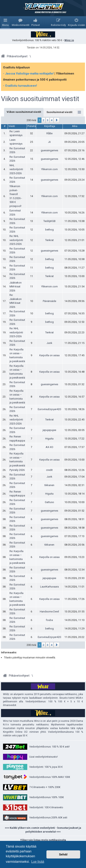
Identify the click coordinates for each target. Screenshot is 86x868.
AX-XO (49, 447)
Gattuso (49, 502)
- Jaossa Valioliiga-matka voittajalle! (28, 74)
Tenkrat (49, 240)
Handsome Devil (49, 612)
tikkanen (49, 485)
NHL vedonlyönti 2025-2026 (16, 169)
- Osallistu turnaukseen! (20, 86)
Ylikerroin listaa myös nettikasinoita (43, 840)
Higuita (49, 439)
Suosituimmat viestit (59, 112)
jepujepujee (49, 430)
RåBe (49, 133)
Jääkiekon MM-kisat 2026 (16, 287)
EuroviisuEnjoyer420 (49, 409)
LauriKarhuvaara (49, 587)
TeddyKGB (49, 221)
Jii (49, 142)
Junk (49, 343)
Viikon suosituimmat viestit (40, 99)
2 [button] (44, 120)
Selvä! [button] (63, 854)
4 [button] (52, 120)
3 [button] (48, 120)
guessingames (49, 150)
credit (49, 470)
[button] (57, 120)
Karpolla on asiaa (49, 355)
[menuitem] (20, 22)
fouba (49, 620)
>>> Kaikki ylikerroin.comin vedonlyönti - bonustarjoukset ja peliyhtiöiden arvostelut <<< (43, 830)
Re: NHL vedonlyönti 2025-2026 (16, 240)
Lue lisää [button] (38, 862)
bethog (49, 230)
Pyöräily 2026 (17, 470)
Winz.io (69, 40)
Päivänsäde (49, 301)
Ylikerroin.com (49, 169)
